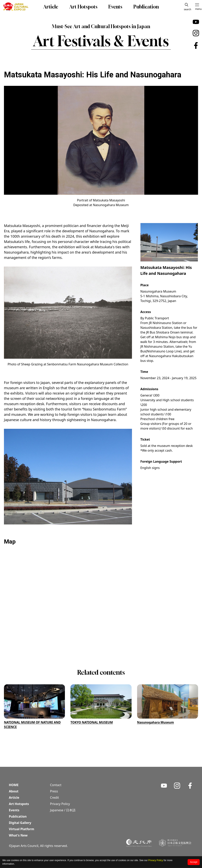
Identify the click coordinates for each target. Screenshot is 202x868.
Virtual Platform (22, 829)
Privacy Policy (156, 860)
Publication (146, 7)
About (14, 791)
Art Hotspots (83, 7)
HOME (14, 785)
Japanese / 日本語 (63, 810)
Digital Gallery (20, 823)
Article (51, 7)
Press (54, 791)
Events (115, 7)
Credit (54, 798)
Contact (56, 785)
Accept (194, 862)
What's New (18, 836)
